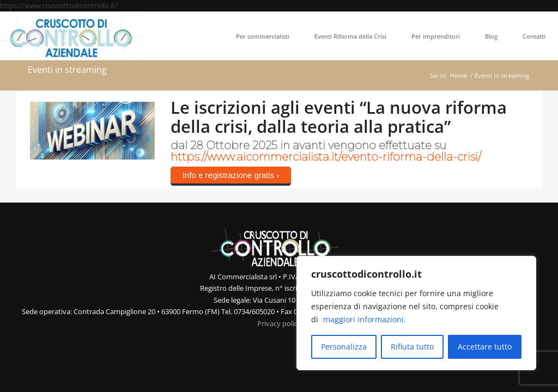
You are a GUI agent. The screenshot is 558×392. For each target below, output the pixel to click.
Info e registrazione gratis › (231, 175)
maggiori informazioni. (365, 319)
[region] (416, 313)
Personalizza (344, 347)
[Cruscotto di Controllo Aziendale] (73, 36)
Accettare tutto (485, 347)
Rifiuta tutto (412, 347)
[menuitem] (263, 36)
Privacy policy (279, 323)
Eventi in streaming (67, 70)
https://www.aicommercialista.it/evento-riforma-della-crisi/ (326, 157)
